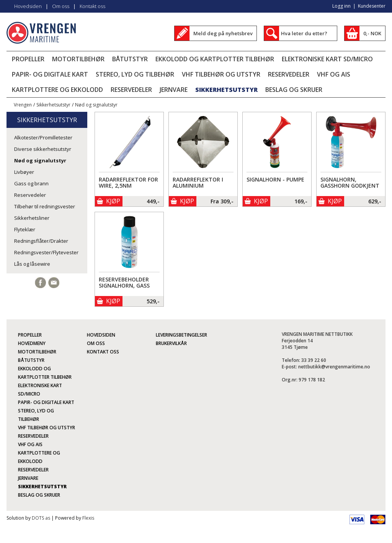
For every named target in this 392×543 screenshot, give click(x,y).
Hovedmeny (32, 343)
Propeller (28, 59)
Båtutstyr (130, 59)
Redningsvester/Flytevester (46, 252)
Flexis (88, 518)
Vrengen (23, 105)
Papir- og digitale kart (50, 74)
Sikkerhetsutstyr (226, 90)
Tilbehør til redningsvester (45, 206)
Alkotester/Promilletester (43, 137)
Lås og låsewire (32, 264)
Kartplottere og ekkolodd (57, 90)
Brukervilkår (171, 343)
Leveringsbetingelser (181, 335)
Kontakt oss (92, 6)
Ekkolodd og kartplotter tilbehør (215, 59)
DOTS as (41, 518)
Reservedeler (289, 74)
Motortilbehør (78, 59)
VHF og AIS (334, 74)
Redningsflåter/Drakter (41, 241)
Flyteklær (25, 229)
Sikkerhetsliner (32, 218)
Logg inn (341, 6)
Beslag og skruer (294, 90)
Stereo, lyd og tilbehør (135, 74)
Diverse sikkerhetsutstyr (43, 149)
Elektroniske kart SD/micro (327, 59)
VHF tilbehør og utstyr (221, 74)
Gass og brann (31, 183)
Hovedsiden (28, 6)
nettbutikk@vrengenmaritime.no (334, 367)
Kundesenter (372, 6)
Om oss (61, 6)
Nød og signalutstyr (96, 105)
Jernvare (174, 90)
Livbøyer (24, 172)
